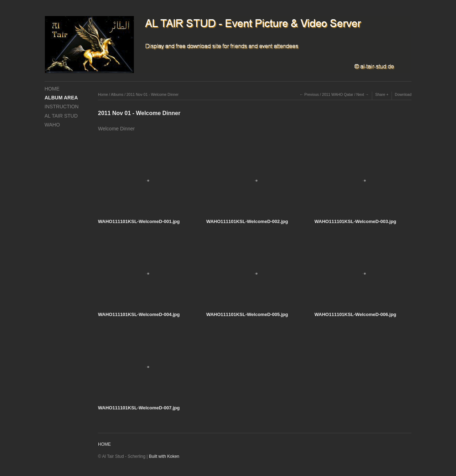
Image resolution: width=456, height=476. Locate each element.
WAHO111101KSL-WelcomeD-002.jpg (247, 221)
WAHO (52, 125)
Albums (117, 94)
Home (103, 94)
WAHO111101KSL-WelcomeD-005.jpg (247, 314)
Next (360, 94)
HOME (52, 89)
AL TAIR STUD (61, 116)
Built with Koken (164, 456)
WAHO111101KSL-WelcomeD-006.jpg (356, 314)
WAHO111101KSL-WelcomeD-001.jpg (139, 221)
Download (403, 94)
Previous (312, 94)
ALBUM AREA (61, 98)
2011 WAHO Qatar (338, 94)
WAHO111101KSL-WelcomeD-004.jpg (139, 314)
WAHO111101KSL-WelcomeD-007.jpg (139, 408)
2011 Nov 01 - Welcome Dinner (152, 94)
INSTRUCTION (62, 107)
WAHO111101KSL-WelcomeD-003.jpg (356, 221)
